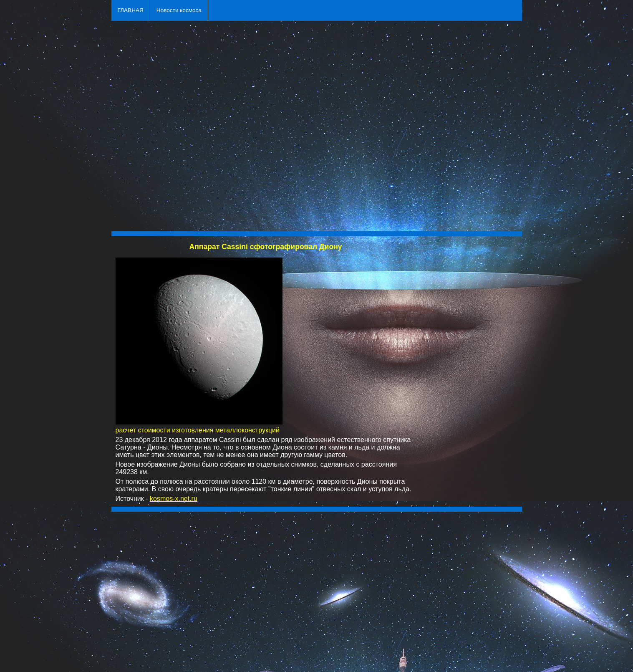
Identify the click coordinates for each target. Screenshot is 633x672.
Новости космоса (179, 10)
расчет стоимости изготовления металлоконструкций (198, 430)
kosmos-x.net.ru (174, 499)
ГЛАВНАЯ (131, 10)
